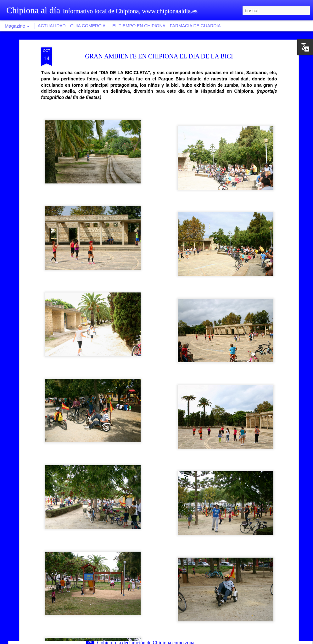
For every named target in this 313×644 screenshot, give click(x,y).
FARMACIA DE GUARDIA (195, 26)
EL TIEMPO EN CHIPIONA (139, 26)
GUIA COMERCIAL (89, 26)
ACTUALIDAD (52, 26)
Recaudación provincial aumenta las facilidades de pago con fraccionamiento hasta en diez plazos (154, 568)
